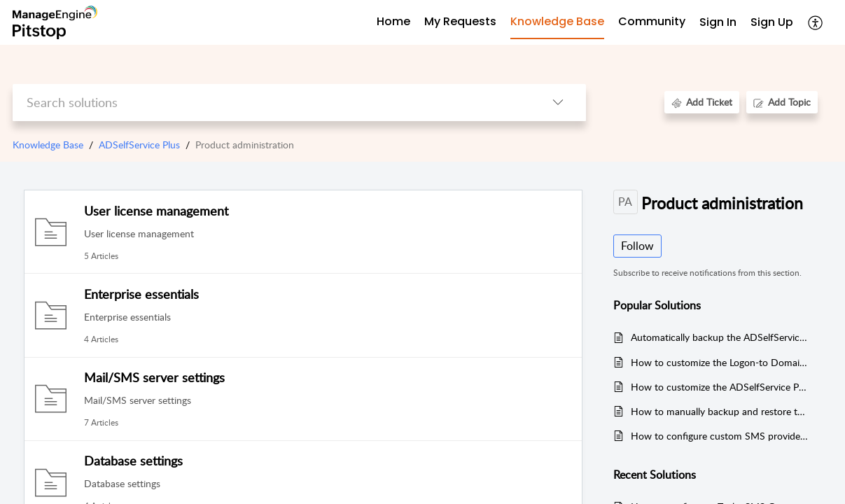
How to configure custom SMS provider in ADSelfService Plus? (719, 436)
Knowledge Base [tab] (557, 21)
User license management (156, 211)
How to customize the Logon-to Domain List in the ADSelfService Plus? (719, 362)
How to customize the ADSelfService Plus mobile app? (719, 387)
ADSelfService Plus (139, 145)
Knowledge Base (48, 145)
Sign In (718, 22)
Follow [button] (637, 246)
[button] (816, 22)
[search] (271, 103)
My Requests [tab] (460, 21)
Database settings (133, 461)
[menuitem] (718, 23)
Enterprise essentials (141, 294)
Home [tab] (393, 21)
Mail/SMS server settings (154, 377)
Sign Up (772, 22)
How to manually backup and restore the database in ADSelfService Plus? (719, 411)
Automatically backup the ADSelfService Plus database (719, 337)
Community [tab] (652, 21)
